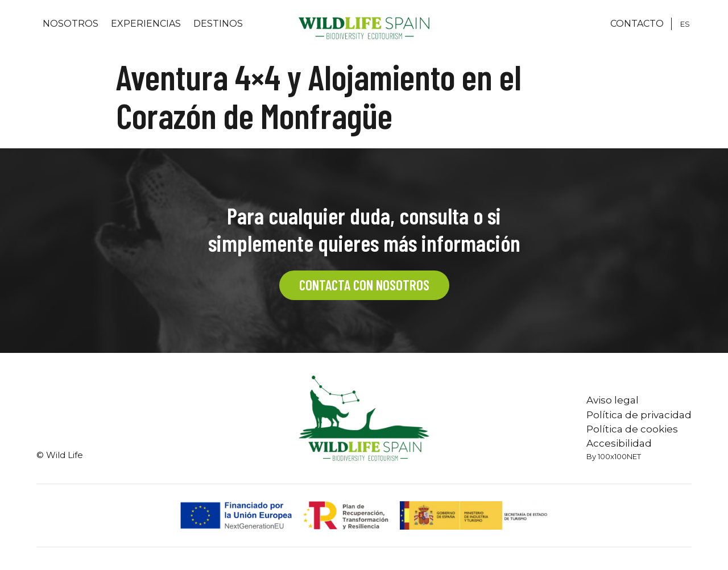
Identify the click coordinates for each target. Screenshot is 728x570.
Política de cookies (632, 429)
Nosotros (71, 24)
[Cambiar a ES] (685, 24)
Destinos (218, 24)
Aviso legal (613, 400)
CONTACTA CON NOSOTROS (364, 285)
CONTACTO (637, 24)
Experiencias (146, 24)
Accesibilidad (619, 443)
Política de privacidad (639, 415)
